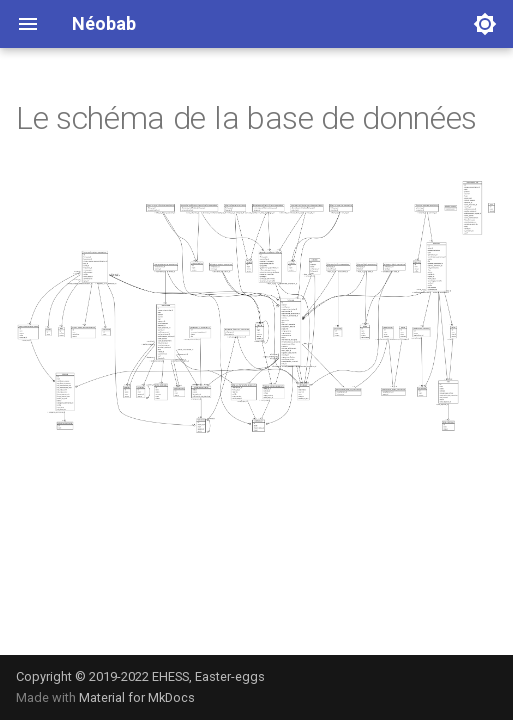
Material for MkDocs (137, 697)
